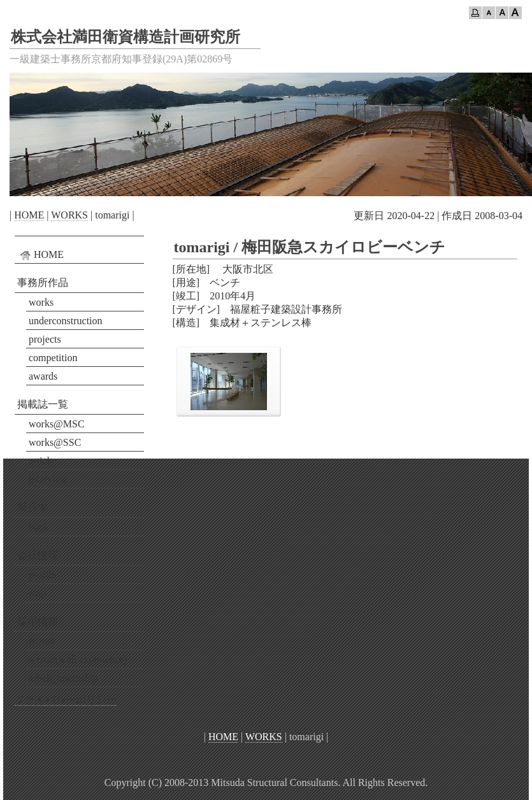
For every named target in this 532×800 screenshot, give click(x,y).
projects (45, 339)
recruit (42, 641)
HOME (29, 215)
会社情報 (38, 555)
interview (48, 479)
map (38, 593)
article (41, 461)
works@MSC (57, 424)
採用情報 (38, 621)
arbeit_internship (63, 678)
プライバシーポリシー (66, 700)
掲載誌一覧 (43, 404)
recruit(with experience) (78, 660)
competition (53, 358)
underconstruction (66, 321)
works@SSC (55, 442)
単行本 (32, 507)
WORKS (69, 215)
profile (42, 575)
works (41, 302)
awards (43, 376)
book (39, 527)
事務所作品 (43, 282)
